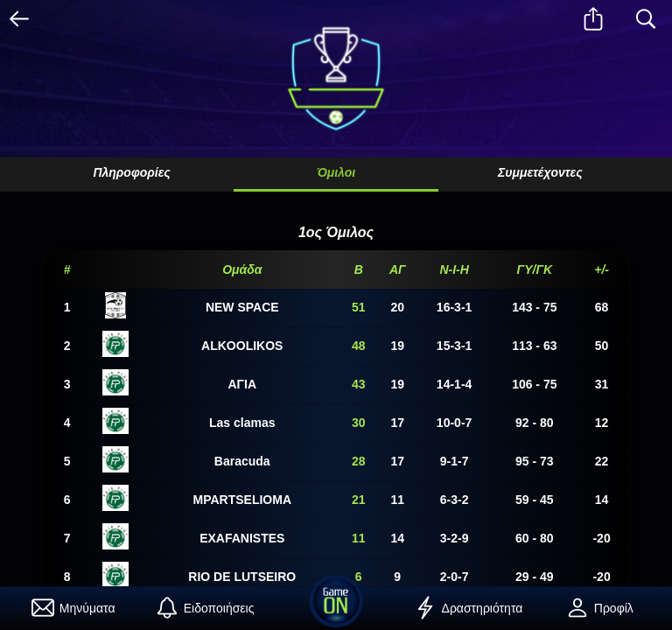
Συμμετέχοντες (540, 172)
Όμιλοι (336, 172)
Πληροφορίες (131, 172)
